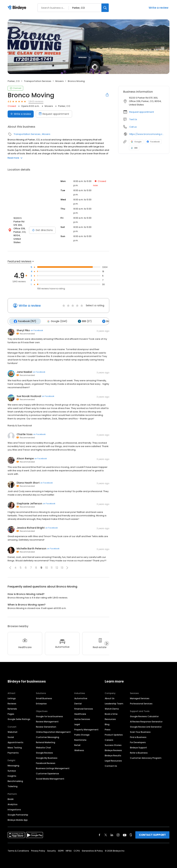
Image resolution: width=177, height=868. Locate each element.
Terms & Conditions (18, 850)
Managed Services (140, 697)
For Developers (138, 741)
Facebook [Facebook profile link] (153, 142)
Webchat (13, 731)
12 (57, 567)
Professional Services (141, 703)
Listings (12, 697)
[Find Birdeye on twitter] (106, 834)
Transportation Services (38, 81)
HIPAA (69, 850)
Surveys (12, 770)
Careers (109, 739)
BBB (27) (83, 320)
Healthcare (80, 713)
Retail (77, 744)
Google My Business (47, 757)
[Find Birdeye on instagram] (118, 834)
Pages (11, 713)
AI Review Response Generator (146, 721)
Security (52, 850)
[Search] (105, 8)
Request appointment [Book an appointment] (54, 114)
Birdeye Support (138, 747)
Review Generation (46, 726)
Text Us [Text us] (133, 119)
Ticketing (13, 785)
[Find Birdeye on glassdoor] (131, 834)
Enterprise (41, 703)
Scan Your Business (140, 731)
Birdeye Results (113, 755)
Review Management (47, 721)
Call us (133, 127)
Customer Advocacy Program (146, 757)
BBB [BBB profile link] (134, 148)
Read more (15, 158)
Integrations (14, 809)
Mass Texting (15, 747)
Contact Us (111, 765)
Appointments (15, 741)
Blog (107, 723)
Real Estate (80, 739)
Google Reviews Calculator (144, 715)
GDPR (61, 850)
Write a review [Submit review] (21, 114)
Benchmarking (15, 780)
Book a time (111, 713)
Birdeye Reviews (113, 749)
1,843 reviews (36, 101)
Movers (59, 81)
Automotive (81, 697)
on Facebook (37, 329)
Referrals (12, 708)
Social (11, 736)
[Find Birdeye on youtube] (125, 834)
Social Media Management (50, 778)
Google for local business (49, 715)
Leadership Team (114, 703)
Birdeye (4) (109, 320)
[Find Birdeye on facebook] (100, 834)
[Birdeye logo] (18, 8)
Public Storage (82, 734)
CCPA (77, 850)
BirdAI (11, 798)
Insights (12, 775)
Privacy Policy (38, 850)
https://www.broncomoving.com (147, 134)
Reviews (12, 703)
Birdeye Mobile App (18, 819)
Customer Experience (47, 773)
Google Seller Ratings (19, 718)
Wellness (79, 749)
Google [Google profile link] (136, 142)
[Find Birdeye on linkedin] (112, 834)
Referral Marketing (46, 741)
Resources (110, 718)
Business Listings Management (53, 767)
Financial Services (84, 708)
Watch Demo (112, 708)
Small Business (44, 697)
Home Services (82, 718)
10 (47, 567)
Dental (78, 703)
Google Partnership (18, 814)
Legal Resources (113, 760)
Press (108, 729)
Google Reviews (44, 752)
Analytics (13, 803)
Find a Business (138, 736)
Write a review (159, 8)
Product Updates (114, 734)
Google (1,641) (56, 320)
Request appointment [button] (142, 112)
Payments (13, 752)
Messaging (13, 765)
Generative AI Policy (92, 850)
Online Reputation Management (53, 731)
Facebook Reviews (46, 762)
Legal (77, 723)
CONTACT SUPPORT (152, 834)
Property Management (86, 729)
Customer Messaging (48, 736)
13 (62, 567)
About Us (110, 697)
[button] (10, 567)
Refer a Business (139, 752)
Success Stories (113, 744)
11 (52, 567)
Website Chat (43, 747)
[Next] (107, 642)
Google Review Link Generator (146, 726)
